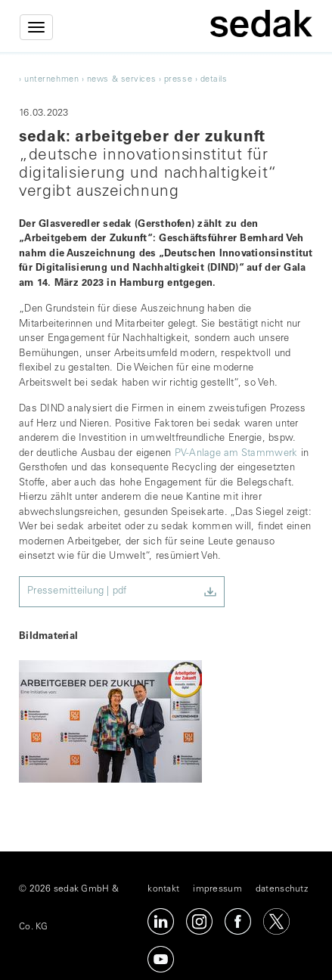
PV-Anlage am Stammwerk (236, 454)
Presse (178, 80)
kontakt (163, 889)
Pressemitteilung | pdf (77, 592)
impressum (217, 889)
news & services (121, 80)
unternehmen (51, 80)
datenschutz (282, 889)
